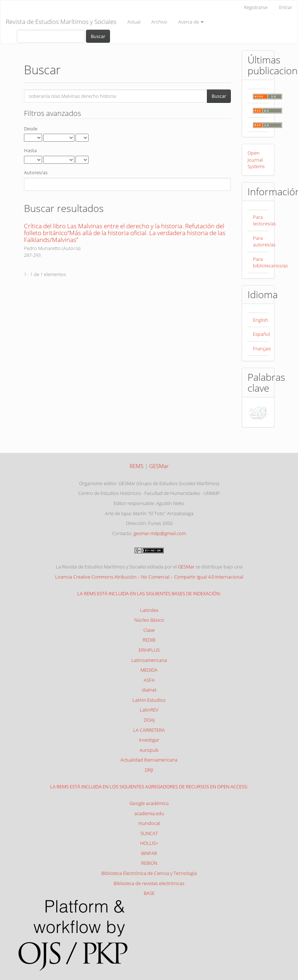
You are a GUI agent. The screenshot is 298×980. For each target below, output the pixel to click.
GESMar (186, 567)
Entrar (286, 7)
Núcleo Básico (149, 620)
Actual (134, 22)
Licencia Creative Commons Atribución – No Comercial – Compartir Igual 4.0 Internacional (149, 577)
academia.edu (149, 813)
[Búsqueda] (51, 36)
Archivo (159, 22)
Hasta (30, 150)
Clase (149, 630)
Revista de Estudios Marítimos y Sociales (61, 22)
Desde (31, 129)
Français (262, 349)
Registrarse (256, 7)
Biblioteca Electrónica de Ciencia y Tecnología (149, 873)
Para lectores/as (264, 220)
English (261, 320)
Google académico (149, 803)
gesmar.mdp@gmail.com (160, 533)
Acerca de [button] (191, 22)
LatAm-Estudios (149, 700)
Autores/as (36, 172)
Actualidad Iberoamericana (149, 760)
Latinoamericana (149, 660)
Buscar (98, 36)
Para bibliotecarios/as (270, 262)
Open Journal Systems (256, 160)
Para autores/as (264, 241)
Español (262, 334)
